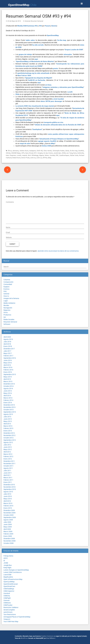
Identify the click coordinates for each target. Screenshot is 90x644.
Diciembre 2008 (9, 539)
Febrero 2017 (8, 356)
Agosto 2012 (8, 442)
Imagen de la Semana (11, 298)
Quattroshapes (64, 155)
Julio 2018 (7, 342)
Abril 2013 (7, 424)
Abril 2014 (7, 396)
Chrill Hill (40, 151)
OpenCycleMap (9, 582)
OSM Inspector (9, 591)
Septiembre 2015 (10, 374)
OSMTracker (8, 605)
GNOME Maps (16, 153)
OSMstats (7, 603)
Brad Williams (51, 638)
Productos (7, 315)
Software (7, 324)
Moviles (6, 305)
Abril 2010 (7, 501)
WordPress (24, 638)
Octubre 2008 (8, 543)
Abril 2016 (7, 365)
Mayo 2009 (8, 527)
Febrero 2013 (8, 428)
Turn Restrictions (10, 614)
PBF (57, 155)
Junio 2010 (8, 496)
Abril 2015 (7, 379)
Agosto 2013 (8, 414)
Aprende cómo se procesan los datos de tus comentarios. (58, 251)
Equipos (6, 287)
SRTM (45, 158)
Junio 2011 (8, 473)
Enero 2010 (8, 508)
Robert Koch (16, 158)
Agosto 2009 (8, 520)
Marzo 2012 (8, 454)
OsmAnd (7, 593)
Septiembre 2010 (10, 489)
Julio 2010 (7, 494)
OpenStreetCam (9, 586)
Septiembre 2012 (10, 440)
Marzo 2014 (8, 398)
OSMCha (7, 596)
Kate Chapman (11, 155)
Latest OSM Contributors (13, 572)
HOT (35, 153)
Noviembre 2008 (9, 541)
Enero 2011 (8, 482)
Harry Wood (29, 153)
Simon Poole (25, 158)
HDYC (6, 558)
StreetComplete (9, 610)
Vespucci (7, 619)
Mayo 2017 (8, 353)
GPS (23, 153)
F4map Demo (8, 556)
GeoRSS (81, 151)
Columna (7, 280)
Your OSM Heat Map (11, 621)
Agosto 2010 (8, 492)
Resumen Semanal (37, 21)
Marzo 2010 (8, 503)
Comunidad (8, 284)
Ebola (67, 151)
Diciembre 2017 (9, 349)
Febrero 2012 (8, 456)
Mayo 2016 (8, 363)
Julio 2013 (7, 417)
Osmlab (52, 155)
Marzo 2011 (8, 478)
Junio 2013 (8, 419)
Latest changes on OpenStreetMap (16, 570)
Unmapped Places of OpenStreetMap (17, 617)
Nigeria (41, 155)
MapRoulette (8, 577)
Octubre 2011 (8, 466)
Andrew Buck (24, 151)
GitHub (8, 153)
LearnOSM (7, 575)
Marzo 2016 (8, 367)
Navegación (8, 308)
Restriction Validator (11, 607)
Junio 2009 (8, 524)
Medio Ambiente (9, 303)
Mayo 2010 (8, 499)
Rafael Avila (74, 155)
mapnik (24, 155)
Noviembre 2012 (9, 435)
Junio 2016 (8, 360)
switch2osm (8, 612)
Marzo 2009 (8, 531)
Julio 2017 (7, 351)
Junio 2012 (8, 447)
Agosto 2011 (8, 468)
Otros (6, 312)
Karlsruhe (81, 153)
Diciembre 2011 (9, 461)
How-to (6, 296)
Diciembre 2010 (9, 485)
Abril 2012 (7, 452)
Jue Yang (69, 153)
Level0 (19, 155)
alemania (16, 151)
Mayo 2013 (8, 421)
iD (44, 153)
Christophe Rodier (59, 151)
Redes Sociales (9, 319)
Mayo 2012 (8, 449)
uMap (49, 158)
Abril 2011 (7, 475)
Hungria (40, 153)
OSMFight (7, 598)
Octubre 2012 (8, 438)
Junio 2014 (8, 391)
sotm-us (39, 158)
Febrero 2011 (8, 480)
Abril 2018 (7, 344)
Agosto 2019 (8, 339)
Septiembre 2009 (10, 517)
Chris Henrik (48, 151)
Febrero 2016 (8, 370)
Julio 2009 (7, 522)
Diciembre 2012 (9, 433)
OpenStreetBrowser (11, 584)
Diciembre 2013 (9, 405)
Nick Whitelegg (33, 155)
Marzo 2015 (8, 381)
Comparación (8, 282)
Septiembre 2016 (10, 358)
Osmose (7, 600)
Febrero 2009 (8, 534)
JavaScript (57, 153)
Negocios (7, 310)
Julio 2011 (7, 471)
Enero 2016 (8, 372)
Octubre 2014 (8, 386)
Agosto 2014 (8, 389)
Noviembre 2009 (9, 513)
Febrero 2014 (8, 400)
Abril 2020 (7, 337)
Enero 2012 (8, 459)
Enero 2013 (8, 431)
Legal (6, 301)
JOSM (63, 153)
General (27, 21)
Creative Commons (47, 636)
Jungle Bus (8, 565)
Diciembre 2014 (9, 384)
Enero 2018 (8, 346)
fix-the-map (74, 151)
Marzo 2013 (8, 426)
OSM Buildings (9, 589)
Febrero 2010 (8, 506)
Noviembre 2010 (9, 487)
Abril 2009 (7, 529)
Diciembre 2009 (9, 510)
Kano (75, 153)
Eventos (6, 289)
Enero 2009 (8, 536)
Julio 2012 (7, 445)
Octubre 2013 (8, 410)
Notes (47, 155)
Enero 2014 (8, 403)
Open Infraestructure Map (13, 579)
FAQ (5, 291)
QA (5, 317)
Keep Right (7, 568)
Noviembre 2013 (9, 407)
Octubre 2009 (8, 515)
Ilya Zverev (49, 153)
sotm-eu (33, 158)
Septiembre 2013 (10, 412)
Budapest (33, 151)
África (10, 151)
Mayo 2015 (8, 377)
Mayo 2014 (8, 393)
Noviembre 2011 (9, 464)
